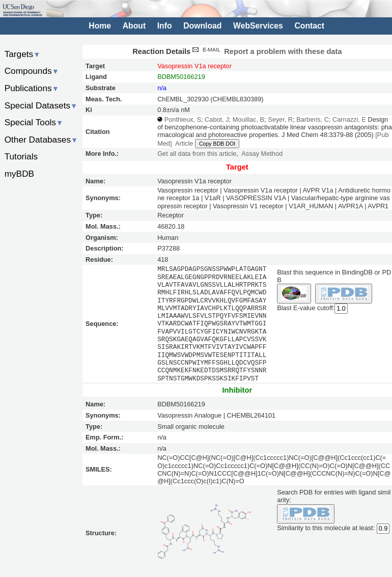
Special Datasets (41, 105)
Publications (32, 88)
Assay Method (262, 154)
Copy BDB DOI (217, 144)
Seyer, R (280, 119)
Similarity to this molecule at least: (326, 528)
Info (165, 26)
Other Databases (41, 140)
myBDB (19, 174)
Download (202, 26)
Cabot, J (217, 119)
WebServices (258, 26)
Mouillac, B (248, 119)
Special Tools (34, 122)
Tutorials (21, 156)
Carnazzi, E (349, 119)
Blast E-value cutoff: (306, 308)
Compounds (32, 71)
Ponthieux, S (183, 119)
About (134, 26)
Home (100, 26)
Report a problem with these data (266, 51)
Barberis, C (313, 119)
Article (184, 143)
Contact (309, 26)
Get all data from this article (197, 154)
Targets (23, 54)
